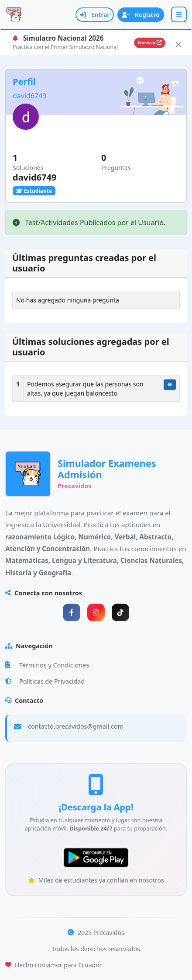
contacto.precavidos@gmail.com (76, 726)
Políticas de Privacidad (45, 681)
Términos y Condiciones (47, 665)
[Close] (178, 45)
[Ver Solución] (170, 385)
